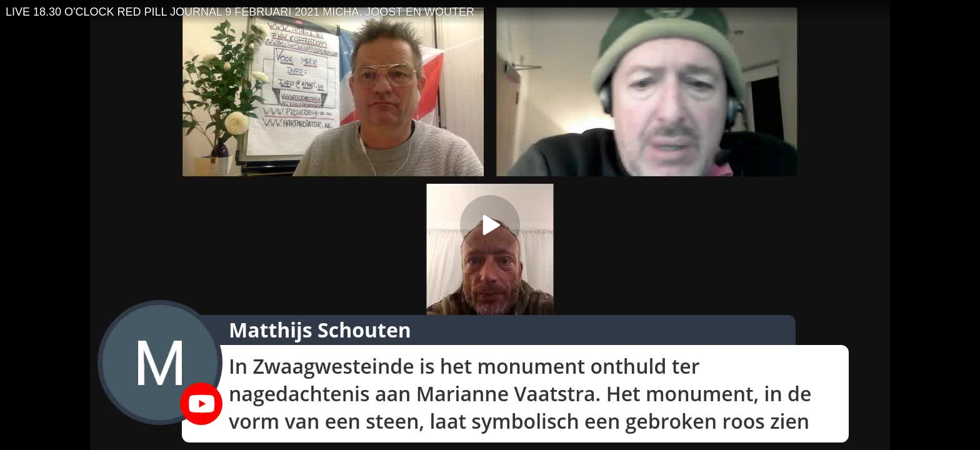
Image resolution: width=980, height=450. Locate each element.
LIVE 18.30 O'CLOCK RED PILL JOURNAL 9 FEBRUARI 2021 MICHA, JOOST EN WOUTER (240, 12)
